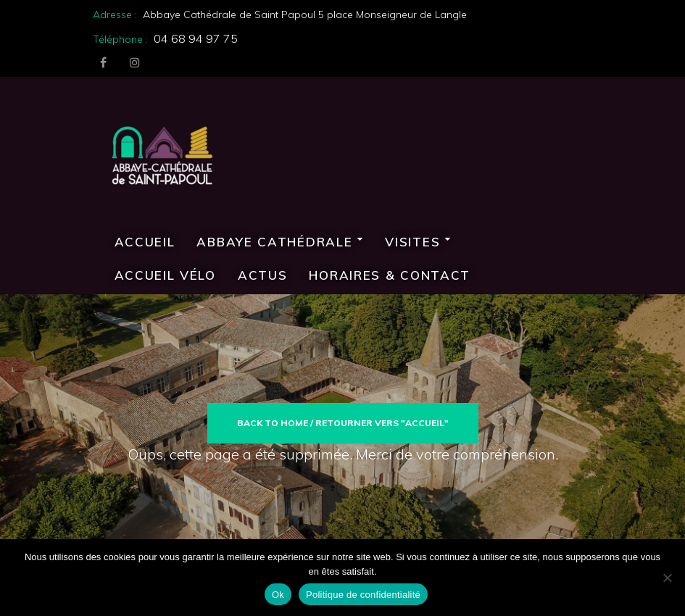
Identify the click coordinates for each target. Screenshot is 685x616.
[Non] (667, 578)
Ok (278, 595)
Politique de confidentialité (363, 595)
